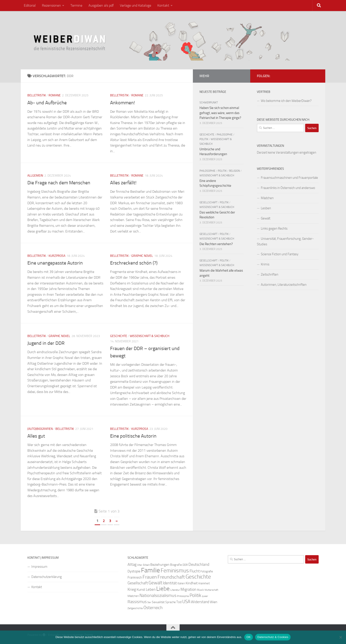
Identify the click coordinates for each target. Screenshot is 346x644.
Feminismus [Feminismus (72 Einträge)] (175, 571)
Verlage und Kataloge (135, 5)
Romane (55, 95)
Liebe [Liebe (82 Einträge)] (163, 589)
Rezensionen (51, 5)
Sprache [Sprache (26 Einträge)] (170, 602)
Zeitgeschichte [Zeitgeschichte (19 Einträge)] (135, 608)
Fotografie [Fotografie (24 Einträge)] (207, 571)
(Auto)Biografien (40, 429)
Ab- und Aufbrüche (47, 103)
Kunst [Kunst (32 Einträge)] (141, 590)
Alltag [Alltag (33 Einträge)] (132, 565)
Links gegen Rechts (274, 229)
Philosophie (225, 135)
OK (249, 637)
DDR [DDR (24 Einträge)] (185, 565)
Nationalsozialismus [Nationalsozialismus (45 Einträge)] (158, 595)
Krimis (265, 264)
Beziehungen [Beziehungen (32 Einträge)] (160, 565)
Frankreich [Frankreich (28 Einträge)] (135, 577)
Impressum (39, 567)
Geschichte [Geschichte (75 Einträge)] (198, 577)
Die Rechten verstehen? (216, 244)
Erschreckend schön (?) (134, 263)
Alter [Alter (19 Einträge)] (140, 565)
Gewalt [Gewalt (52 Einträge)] (155, 583)
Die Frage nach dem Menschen (59, 183)
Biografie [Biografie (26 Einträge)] (176, 565)
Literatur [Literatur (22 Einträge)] (175, 590)
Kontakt (163, 5)
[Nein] (340, 637)
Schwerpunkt (209, 103)
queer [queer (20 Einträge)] (205, 596)
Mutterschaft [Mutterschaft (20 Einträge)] (211, 590)
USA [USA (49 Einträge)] (186, 602)
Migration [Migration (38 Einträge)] (188, 589)
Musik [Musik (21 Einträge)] (200, 590)
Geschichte (119, 336)
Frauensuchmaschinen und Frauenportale (289, 178)
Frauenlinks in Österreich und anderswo (288, 188)
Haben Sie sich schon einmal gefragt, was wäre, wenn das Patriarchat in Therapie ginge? (220, 113)
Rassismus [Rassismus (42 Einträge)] (137, 602)
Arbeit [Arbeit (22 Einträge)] (146, 565)
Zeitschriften (270, 274)
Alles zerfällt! (123, 183)
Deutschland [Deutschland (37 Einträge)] (199, 564)
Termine (76, 5)
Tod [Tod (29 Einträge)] (179, 602)
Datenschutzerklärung (47, 577)
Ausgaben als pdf (101, 5)
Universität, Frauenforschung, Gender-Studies (285, 241)
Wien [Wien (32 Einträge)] (214, 602)
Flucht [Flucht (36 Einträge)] (195, 571)
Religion (234, 171)
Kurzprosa (57, 256)
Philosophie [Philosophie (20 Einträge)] (183, 596)
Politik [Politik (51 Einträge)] (195, 595)
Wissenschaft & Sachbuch (149, 336)
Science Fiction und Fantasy (280, 254)
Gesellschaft (208, 202)
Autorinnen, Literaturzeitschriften (284, 285)
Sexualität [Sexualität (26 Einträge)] (158, 602)
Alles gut (36, 436)
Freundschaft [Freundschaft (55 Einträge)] (171, 577)
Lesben (266, 208)
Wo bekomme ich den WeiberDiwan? (286, 101)
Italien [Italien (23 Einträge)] (181, 583)
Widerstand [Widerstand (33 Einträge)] (200, 602)
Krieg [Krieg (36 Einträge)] (132, 590)
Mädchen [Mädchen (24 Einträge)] (133, 596)
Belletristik (37, 95)
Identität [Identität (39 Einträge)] (170, 583)
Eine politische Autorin (133, 436)
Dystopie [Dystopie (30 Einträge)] (134, 571)
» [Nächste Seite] (117, 521)
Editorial (30, 5)
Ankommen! (122, 103)
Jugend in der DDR (46, 343)
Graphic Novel (142, 256)
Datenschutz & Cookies (273, 637)
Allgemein (35, 176)
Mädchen (267, 198)
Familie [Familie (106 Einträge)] (150, 570)
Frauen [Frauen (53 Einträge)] (150, 577)
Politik (204, 139)
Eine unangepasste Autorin (55, 263)
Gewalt (266, 218)
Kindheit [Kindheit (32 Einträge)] (192, 583)
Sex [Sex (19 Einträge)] (149, 602)
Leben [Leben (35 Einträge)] (151, 589)
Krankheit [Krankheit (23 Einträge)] (204, 583)
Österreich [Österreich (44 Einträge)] (153, 608)
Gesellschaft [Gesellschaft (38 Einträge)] (138, 583)
